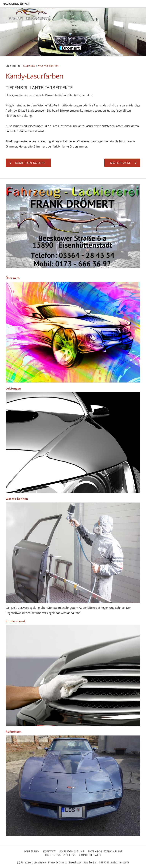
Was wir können (48, 66)
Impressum (32, 851)
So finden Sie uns (72, 851)
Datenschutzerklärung (105, 851)
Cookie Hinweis (90, 855)
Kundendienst (15, 621)
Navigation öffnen (17, 4)
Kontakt (49, 851)
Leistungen (13, 388)
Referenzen (14, 732)
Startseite (29, 66)
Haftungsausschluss (60, 855)
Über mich (13, 278)
